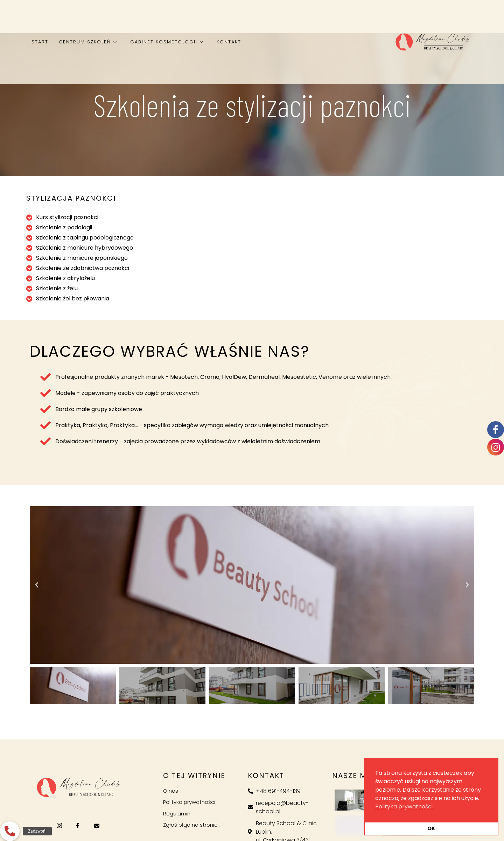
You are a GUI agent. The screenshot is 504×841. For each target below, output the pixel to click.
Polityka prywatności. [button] (404, 807)
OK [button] (431, 828)
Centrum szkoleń (88, 42)
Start (40, 42)
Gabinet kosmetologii (167, 42)
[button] (37, 585)
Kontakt (229, 42)
